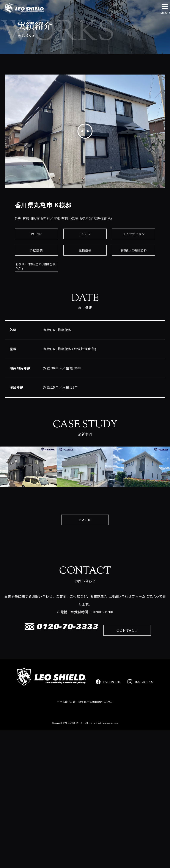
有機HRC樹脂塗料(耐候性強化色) (36, 286)
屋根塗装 (85, 270)
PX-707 (85, 254)
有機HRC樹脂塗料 (134, 270)
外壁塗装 (36, 270)
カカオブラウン (134, 254)
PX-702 (36, 254)
